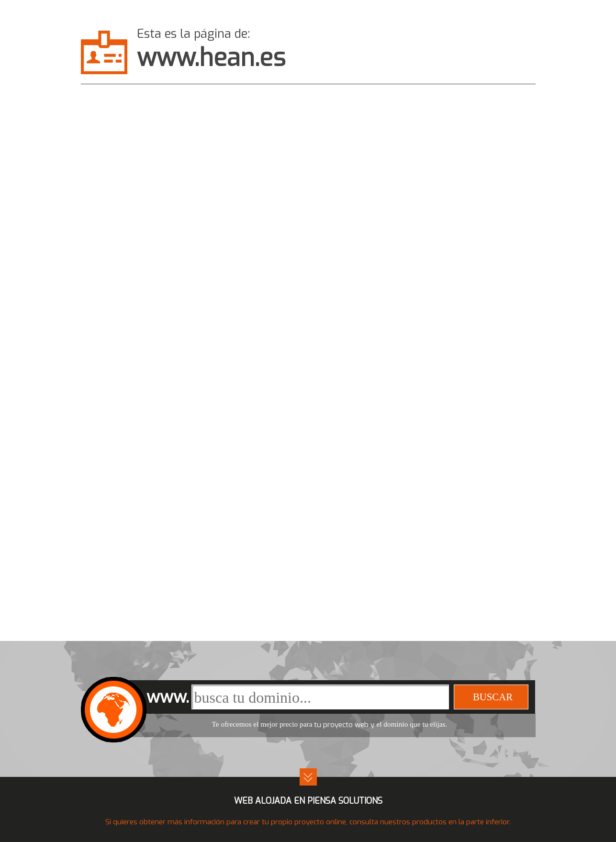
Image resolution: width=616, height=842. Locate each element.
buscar (493, 697)
